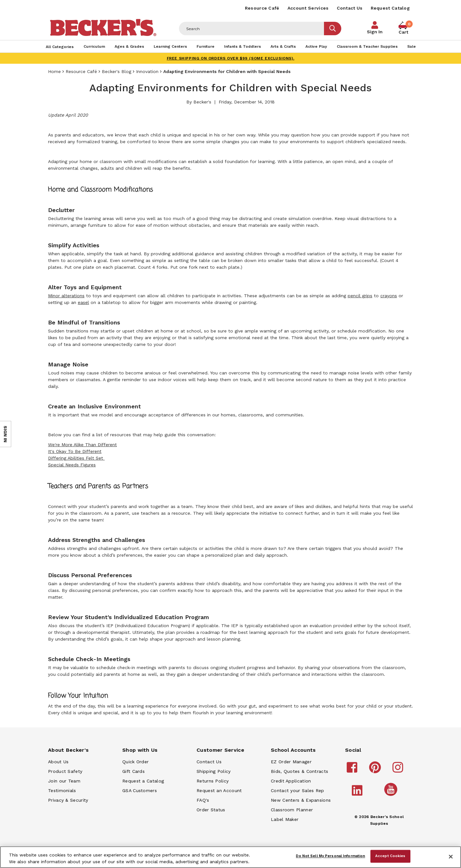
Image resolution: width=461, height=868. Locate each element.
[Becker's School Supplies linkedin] (358, 793)
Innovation (147, 71)
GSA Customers (140, 790)
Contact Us (350, 8)
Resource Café (262, 8)
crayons (389, 296)
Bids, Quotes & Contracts (299, 771)
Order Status (211, 810)
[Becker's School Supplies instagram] (399, 770)
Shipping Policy (214, 771)
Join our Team (64, 781)
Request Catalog (390, 8)
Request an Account (219, 790)
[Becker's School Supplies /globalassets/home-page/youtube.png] (392, 796)
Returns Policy (213, 781)
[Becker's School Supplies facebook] (353, 770)
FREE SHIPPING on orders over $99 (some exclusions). (231, 58)
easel (83, 302)
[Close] (451, 856)
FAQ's (203, 800)
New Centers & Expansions (301, 800)
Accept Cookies (390, 856)
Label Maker (285, 819)
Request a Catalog (143, 781)
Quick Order (135, 762)
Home (54, 71)
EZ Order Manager (291, 762)
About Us (58, 762)
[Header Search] (252, 29)
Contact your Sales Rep (298, 790)
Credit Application (291, 781)
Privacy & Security (68, 800)
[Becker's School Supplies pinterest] (376, 770)
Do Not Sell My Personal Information (330, 856)
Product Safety (65, 771)
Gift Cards (133, 771)
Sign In (375, 32)
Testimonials (62, 790)
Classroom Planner (292, 810)
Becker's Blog (117, 71)
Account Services (308, 8)
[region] (230, 857)
